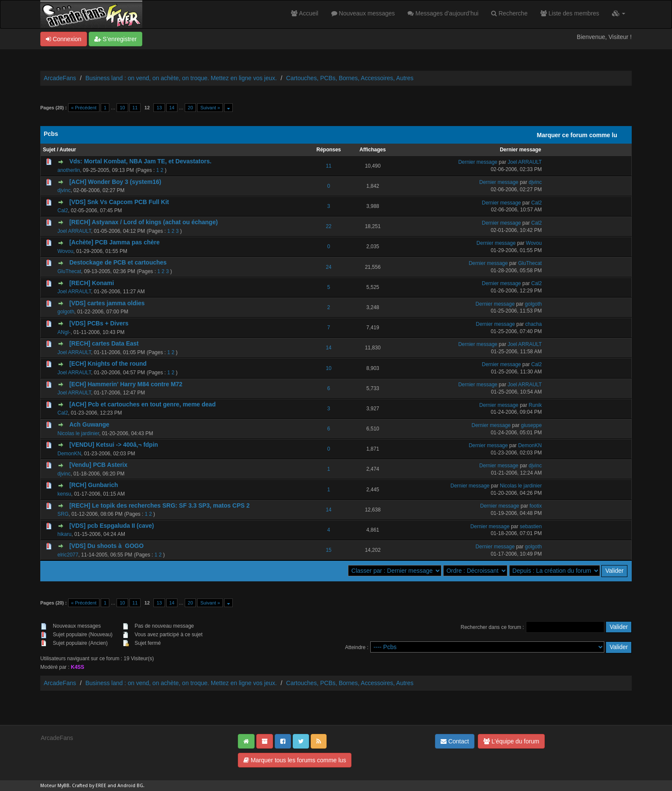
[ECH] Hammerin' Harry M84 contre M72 (126, 384)
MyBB (63, 786)
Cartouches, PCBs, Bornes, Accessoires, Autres (350, 78)
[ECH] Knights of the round (108, 364)
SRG (63, 514)
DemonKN (69, 454)
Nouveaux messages (363, 13)
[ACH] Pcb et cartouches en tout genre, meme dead (143, 404)
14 (172, 108)
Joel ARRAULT (525, 162)
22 (328, 226)
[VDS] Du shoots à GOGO (106, 546)
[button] (619, 13)
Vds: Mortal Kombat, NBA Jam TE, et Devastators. (141, 161)
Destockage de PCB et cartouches (118, 262)
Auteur (68, 150)
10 (122, 108)
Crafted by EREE (89, 786)
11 (135, 108)
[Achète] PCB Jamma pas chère (115, 242)
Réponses (328, 150)
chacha (534, 324)
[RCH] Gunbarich (94, 485)
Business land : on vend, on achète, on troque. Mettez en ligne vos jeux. (181, 78)
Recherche (509, 13)
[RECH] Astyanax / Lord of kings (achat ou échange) (144, 222)
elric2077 (68, 555)
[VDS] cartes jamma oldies (107, 303)
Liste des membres (570, 13)
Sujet (49, 150)
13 (159, 108)
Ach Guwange (89, 424)
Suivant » (210, 108)
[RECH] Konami (92, 283)
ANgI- (64, 332)
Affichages (373, 150)
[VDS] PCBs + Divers (99, 323)
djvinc (64, 190)
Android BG (130, 786)
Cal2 (63, 211)
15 (328, 550)
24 (328, 267)
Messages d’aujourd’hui (443, 13)
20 (190, 108)
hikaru (64, 534)
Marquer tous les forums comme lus (295, 760)
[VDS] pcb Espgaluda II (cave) (112, 526)
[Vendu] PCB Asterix (99, 465)
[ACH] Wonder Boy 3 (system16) (115, 182)
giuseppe (532, 425)
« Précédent (84, 108)
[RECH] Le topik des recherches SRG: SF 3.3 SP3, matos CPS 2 (160, 505)
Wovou (65, 251)
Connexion (64, 39)
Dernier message (520, 150)
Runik (535, 405)
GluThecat (69, 271)
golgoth (66, 312)
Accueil (304, 13)
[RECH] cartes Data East (104, 343)
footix (536, 506)
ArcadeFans (60, 78)
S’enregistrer (115, 39)
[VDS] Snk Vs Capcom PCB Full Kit (119, 202)
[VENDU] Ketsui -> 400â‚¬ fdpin (114, 445)
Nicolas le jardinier (78, 433)
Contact (455, 741)
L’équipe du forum (511, 741)
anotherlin (69, 170)
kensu (64, 494)
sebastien (531, 526)
